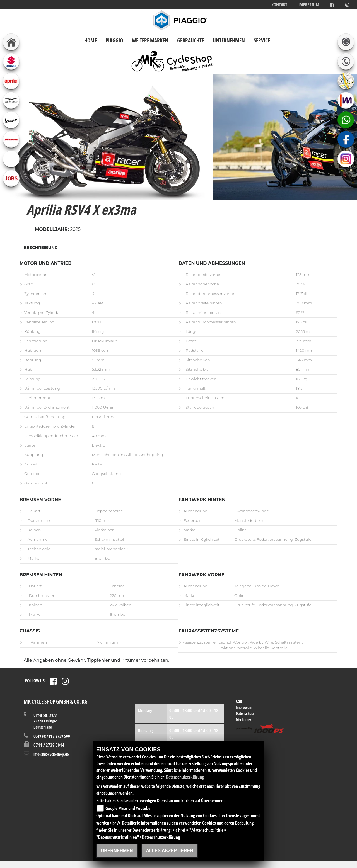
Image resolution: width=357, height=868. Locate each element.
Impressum (309, 5)
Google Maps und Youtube (128, 808)
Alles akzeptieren (169, 851)
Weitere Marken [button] (150, 40)
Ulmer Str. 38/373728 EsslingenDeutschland (45, 721)
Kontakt (279, 5)
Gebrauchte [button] (190, 40)
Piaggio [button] (114, 40)
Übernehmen (117, 851)
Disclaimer (243, 720)
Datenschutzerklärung (185, 777)
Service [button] (262, 40)
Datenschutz (245, 713)
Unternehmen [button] (229, 40)
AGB (239, 701)
